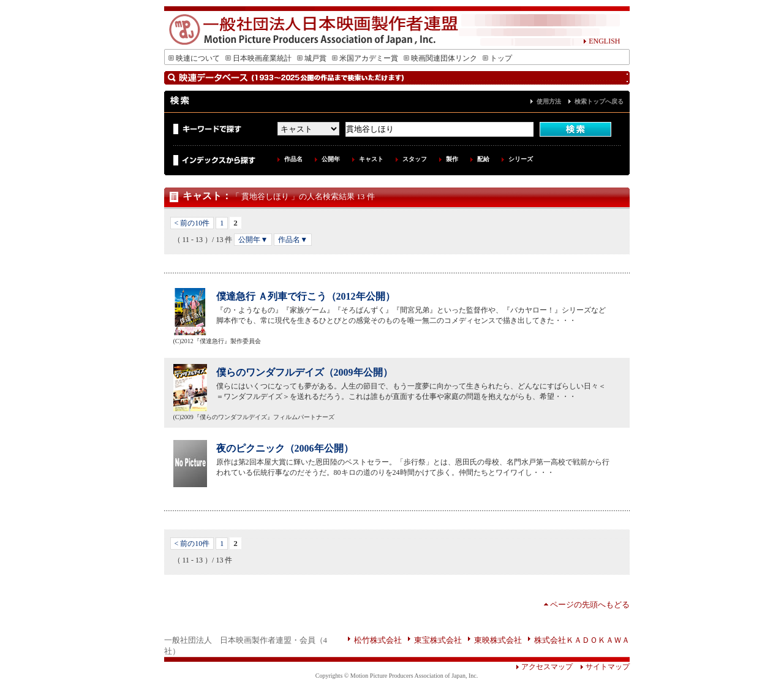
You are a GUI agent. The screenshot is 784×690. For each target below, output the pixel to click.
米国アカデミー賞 (365, 58)
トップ (497, 58)
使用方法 (549, 101)
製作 (452, 159)
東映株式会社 (498, 640)
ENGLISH (601, 41)
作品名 (293, 159)
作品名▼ (293, 240)
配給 (483, 159)
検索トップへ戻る (599, 101)
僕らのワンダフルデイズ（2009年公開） (304, 372)
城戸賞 (312, 58)
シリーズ (521, 159)
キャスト (371, 159)
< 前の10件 (192, 223)
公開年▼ (253, 240)
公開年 (331, 159)
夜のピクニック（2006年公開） (285, 448)
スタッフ (415, 159)
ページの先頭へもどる (590, 605)
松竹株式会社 (378, 640)
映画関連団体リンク (440, 58)
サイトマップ (601, 667)
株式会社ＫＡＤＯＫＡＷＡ (582, 640)
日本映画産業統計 (258, 58)
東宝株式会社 (438, 640)
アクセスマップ (544, 667)
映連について (194, 58)
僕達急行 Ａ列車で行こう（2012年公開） (306, 296)
